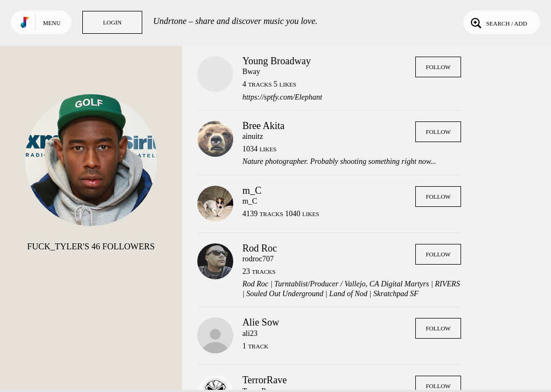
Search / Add (498, 22)
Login (112, 22)
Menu (52, 23)
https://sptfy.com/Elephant (283, 97)
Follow (438, 67)
